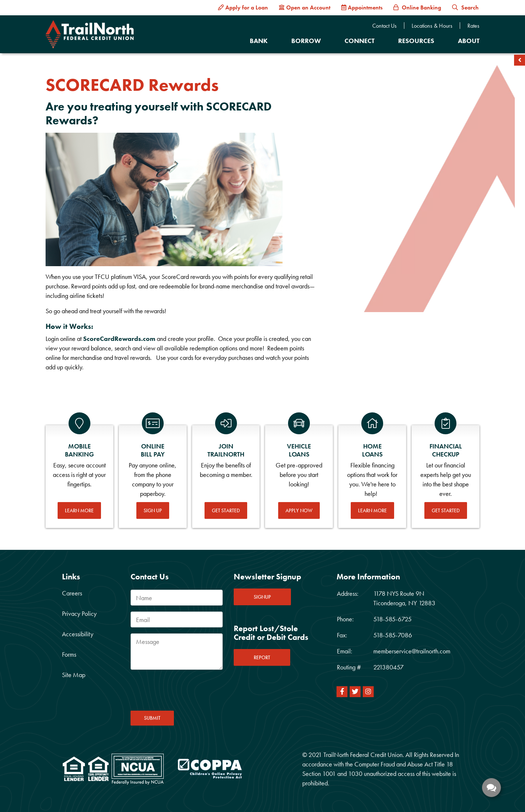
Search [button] (465, 7)
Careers (72, 593)
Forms (69, 654)
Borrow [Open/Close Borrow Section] (306, 41)
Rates (473, 26)
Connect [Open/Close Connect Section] (359, 41)
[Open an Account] (305, 8)
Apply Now (299, 510)
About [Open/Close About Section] (469, 41)
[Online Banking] (417, 8)
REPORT (262, 657)
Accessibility (78, 634)
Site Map (74, 675)
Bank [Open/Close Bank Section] (259, 41)
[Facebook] (342, 692)
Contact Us (384, 26)
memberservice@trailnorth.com (412, 651)
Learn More (79, 510)
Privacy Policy (79, 613)
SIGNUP (262, 597)
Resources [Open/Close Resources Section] (416, 41)
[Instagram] (368, 692)
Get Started (226, 510)
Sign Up (153, 510)
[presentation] (186, 692)
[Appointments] (362, 8)
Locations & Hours (432, 26)
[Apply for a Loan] (243, 8)
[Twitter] (355, 692)
